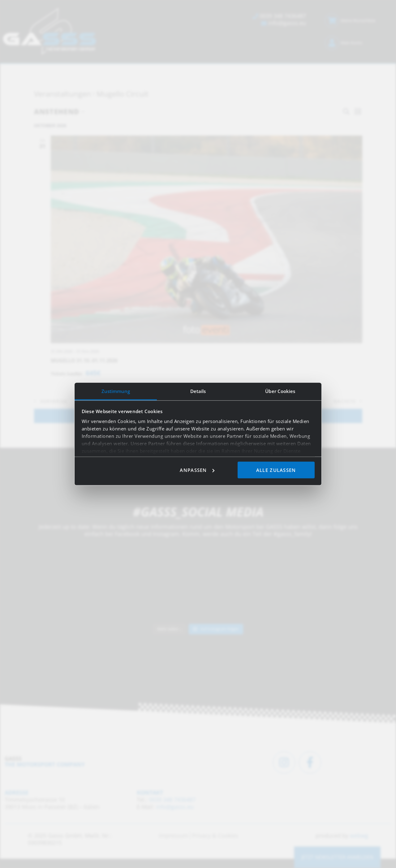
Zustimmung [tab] (116, 391)
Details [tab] (198, 391)
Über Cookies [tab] (280, 391)
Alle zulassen (276, 470)
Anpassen (197, 470)
